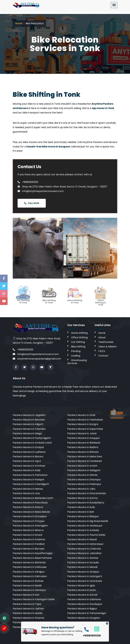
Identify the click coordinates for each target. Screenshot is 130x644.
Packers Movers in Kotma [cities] (82, 498)
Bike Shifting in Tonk (49, 298)
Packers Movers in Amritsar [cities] (29, 466)
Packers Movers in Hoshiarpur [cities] (85, 526)
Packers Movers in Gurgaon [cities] (84, 618)
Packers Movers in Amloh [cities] (82, 466)
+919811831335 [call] (23, 350)
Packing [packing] (76, 351)
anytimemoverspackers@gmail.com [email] (37, 359)
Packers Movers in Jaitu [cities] (81, 489)
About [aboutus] (102, 337)
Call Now (32, 203)
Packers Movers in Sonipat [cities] (28, 447)
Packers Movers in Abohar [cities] (83, 558)
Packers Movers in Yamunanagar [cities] (87, 613)
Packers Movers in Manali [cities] (82, 567)
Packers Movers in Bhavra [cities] (28, 530)
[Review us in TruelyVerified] (50, 367)
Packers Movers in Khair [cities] (81, 415)
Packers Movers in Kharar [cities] (28, 507)
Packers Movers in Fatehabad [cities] (85, 420)
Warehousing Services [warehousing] (77, 362)
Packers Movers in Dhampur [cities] (84, 480)
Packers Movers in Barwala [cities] (29, 420)
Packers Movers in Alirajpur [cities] (29, 572)
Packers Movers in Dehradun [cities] (30, 576)
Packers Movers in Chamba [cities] (29, 429)
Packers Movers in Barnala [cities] (28, 549)
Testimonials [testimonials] (106, 342)
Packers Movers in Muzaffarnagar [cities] (33, 553)
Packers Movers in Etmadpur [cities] (30, 516)
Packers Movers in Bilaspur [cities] (83, 516)
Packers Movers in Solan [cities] (82, 590)
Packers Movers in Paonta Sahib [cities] (86, 535)
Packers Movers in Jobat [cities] (82, 433)
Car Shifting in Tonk (23, 298)
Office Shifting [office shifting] (79, 337)
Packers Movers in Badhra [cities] (83, 447)
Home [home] (102, 333)
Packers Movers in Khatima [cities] (29, 539)
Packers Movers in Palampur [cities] (84, 484)
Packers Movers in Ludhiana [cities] (29, 452)
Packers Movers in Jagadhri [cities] (29, 415)
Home (19, 23)
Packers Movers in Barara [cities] (28, 457)
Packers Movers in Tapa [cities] (27, 604)
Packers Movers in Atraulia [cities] (83, 562)
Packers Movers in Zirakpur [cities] (83, 572)
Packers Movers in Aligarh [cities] (28, 424)
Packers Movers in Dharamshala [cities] (87, 493)
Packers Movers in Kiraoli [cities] (27, 535)
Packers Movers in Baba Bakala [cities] (31, 512)
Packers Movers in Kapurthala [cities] (85, 429)
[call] (87, 629)
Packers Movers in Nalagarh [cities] (84, 470)
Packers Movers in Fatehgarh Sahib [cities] (34, 599)
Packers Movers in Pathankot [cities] (30, 475)
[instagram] (33, 367)
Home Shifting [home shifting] (79, 333)
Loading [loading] (76, 356)
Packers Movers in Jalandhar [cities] (84, 553)
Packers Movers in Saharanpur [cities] (85, 544)
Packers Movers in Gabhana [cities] (84, 599)
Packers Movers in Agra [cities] (27, 461)
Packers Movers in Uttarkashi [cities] (85, 581)
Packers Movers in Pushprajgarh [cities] (32, 438)
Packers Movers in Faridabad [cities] (84, 461)
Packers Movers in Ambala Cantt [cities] (32, 443)
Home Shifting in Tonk (75, 298)
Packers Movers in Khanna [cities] (28, 618)
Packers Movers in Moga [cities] (27, 433)
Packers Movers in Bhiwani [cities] (83, 452)
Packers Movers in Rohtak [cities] (28, 581)
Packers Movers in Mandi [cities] (82, 539)
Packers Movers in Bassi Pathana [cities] (32, 558)
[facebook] (16, 367)
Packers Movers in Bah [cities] (81, 512)
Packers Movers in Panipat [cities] (28, 480)
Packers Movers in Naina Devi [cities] (85, 457)
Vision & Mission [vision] (107, 347)
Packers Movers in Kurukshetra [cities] (86, 503)
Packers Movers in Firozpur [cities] (29, 521)
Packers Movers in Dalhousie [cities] (30, 567)
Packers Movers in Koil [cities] (26, 595)
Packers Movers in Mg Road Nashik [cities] (88, 521)
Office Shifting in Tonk (100, 300)
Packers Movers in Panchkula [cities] (30, 503)
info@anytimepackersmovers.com (41, 191)
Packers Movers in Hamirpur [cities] (29, 590)
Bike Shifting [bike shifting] (78, 347)
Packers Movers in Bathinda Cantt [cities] (33, 498)
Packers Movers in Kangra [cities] (83, 424)
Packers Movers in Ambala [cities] (83, 530)
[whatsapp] (95, 629)
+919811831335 (28, 182)
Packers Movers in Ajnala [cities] (27, 613)
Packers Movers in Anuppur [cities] (84, 438)
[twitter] (25, 367)
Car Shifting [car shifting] (78, 342)
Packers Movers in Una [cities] (26, 493)
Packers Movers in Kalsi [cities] (27, 470)
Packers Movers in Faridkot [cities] (29, 544)
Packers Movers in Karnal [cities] (82, 595)
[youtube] (42, 367)
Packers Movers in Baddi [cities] (27, 586)
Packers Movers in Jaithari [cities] (28, 609)
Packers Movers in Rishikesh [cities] (84, 443)
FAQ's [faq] (102, 351)
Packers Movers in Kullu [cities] (81, 507)
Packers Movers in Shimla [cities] (82, 475)
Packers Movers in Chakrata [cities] (84, 549)
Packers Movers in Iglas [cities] (81, 586)
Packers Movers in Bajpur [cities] (82, 609)
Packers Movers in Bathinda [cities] (29, 562)
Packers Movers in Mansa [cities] (28, 489)
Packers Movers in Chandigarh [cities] (31, 484)
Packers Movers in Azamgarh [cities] (85, 576)
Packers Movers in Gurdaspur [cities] (85, 604)
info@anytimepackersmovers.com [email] (36, 354)
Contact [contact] (103, 356)
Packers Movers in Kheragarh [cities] (30, 526)
